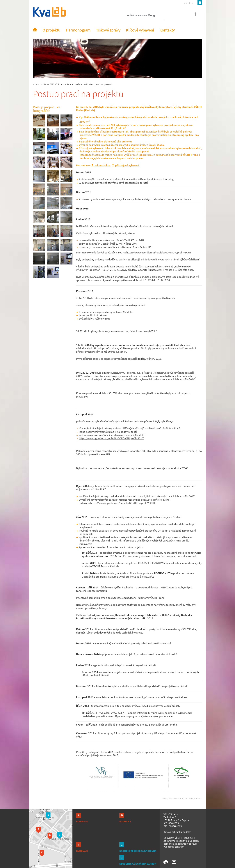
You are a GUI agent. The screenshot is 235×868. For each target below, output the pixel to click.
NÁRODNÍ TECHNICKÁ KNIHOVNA (138, 851)
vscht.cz (189, 3)
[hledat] (141, 16)
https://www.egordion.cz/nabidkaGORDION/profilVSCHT (159, 252)
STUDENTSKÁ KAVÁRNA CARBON (138, 864)
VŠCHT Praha (57, 84)
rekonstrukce (102, 165)
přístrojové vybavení (127, 165)
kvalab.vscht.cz (75, 84)
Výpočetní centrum (174, 847)
